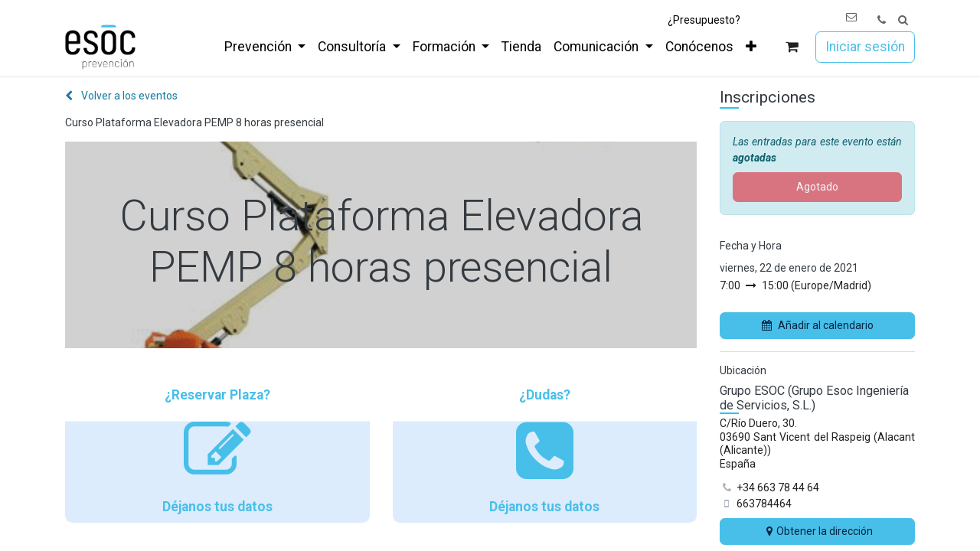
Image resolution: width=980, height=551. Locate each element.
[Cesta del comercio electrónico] (792, 47)
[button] (903, 20)
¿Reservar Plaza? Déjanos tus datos (217, 451)
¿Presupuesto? (704, 20)
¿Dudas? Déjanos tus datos (545, 451)
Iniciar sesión (865, 47)
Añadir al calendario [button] (818, 325)
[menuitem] (265, 47)
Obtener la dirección (818, 531)
